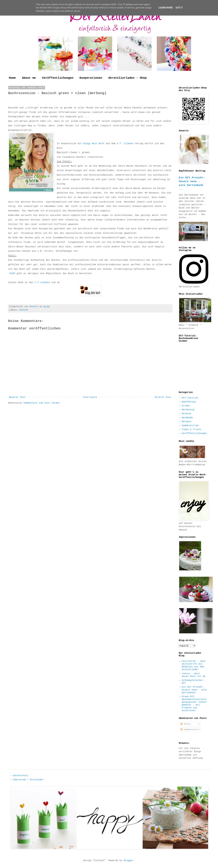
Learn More (166, 8)
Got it (179, 8)
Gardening (188, 410)
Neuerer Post (17, 397)
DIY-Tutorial (190, 398)
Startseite (90, 397)
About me (29, 78)
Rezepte (187, 422)
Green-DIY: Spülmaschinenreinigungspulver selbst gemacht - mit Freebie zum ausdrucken (194, 704)
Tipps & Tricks (191, 429)
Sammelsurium (190, 426)
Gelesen (24, 310)
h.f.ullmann (42, 283)
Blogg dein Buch (94, 144)
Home (12, 78)
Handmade (187, 418)
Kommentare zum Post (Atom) (42, 403)
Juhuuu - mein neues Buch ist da (194, 675)
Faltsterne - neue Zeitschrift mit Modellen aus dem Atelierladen (194, 665)
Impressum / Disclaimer (28, 780)
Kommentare (189, 730)
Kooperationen (91, 78)
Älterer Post (163, 397)
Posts (186, 724)
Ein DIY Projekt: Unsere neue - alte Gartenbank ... (194, 690)
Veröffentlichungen (58, 78)
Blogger (129, 861)
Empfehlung (189, 402)
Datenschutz (21, 776)
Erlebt (186, 406)
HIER (13, 274)
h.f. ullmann (125, 144)
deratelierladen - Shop (127, 78)
